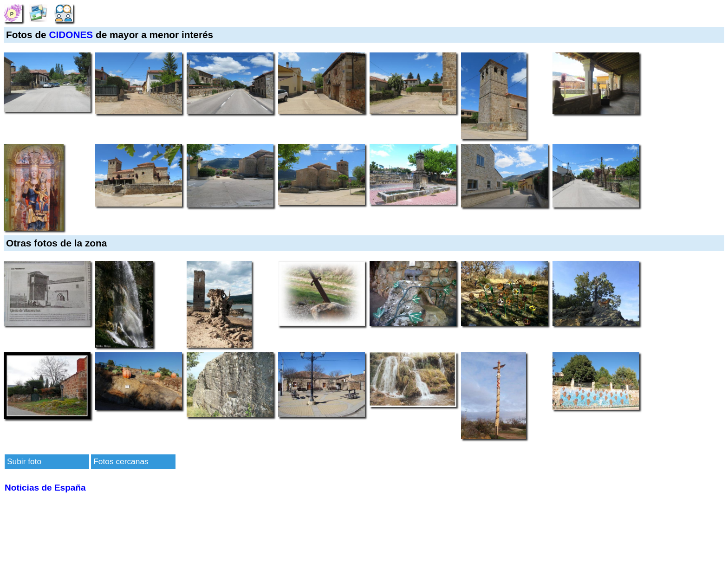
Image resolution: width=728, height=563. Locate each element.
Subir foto (24, 461)
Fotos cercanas (121, 461)
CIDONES (71, 35)
